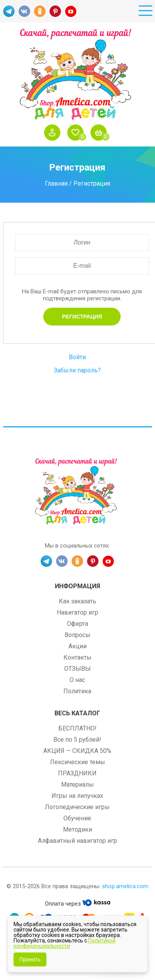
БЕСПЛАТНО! (77, 728)
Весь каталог (77, 713)
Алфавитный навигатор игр (77, 841)
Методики (77, 829)
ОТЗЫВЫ (77, 669)
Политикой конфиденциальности (65, 943)
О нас (77, 680)
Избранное (77, 133)
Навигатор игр (77, 612)
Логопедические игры (77, 807)
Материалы (77, 785)
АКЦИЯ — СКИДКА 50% (77, 751)
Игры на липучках (77, 796)
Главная (56, 183)
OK (40, 11)
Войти (54, 133)
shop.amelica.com (125, 886)
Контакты (77, 657)
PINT (55, 11)
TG (9, 11)
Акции (77, 646)
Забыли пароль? (77, 370)
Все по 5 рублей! (77, 740)
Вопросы (77, 635)
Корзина (100, 133)
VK (24, 11)
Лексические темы (77, 762)
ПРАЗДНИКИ (77, 773)
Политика (77, 691)
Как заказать (77, 601)
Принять (30, 959)
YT (71, 11)
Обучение (77, 818)
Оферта (77, 624)
